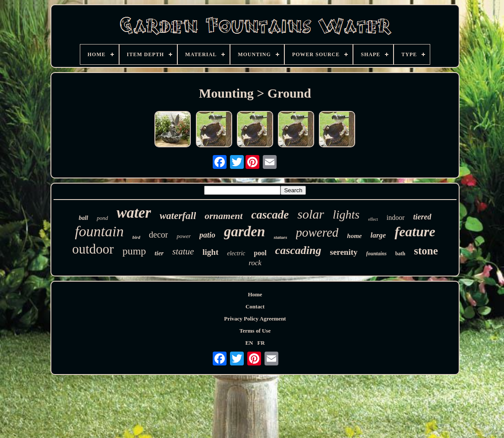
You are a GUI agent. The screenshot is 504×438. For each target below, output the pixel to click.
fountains (376, 254)
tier (159, 253)
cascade (270, 215)
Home (255, 294)
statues (280, 237)
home (354, 236)
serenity (343, 252)
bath (400, 254)
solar (311, 214)
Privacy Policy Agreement (255, 319)
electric (236, 253)
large (378, 235)
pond (102, 218)
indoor (396, 217)
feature (415, 232)
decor (158, 235)
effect (373, 219)
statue (183, 251)
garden (244, 232)
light (210, 252)
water (134, 213)
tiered (422, 217)
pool (260, 253)
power (184, 236)
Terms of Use (255, 331)
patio (207, 235)
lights (346, 214)
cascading (298, 250)
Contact (255, 306)
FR (261, 343)
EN (249, 343)
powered (317, 232)
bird (136, 237)
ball (83, 218)
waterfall (178, 216)
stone (426, 251)
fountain (99, 231)
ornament (224, 216)
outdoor (93, 249)
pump (134, 251)
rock (255, 263)
